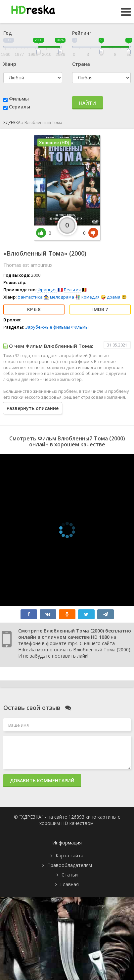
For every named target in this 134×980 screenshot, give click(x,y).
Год (8, 33)
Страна (81, 64)
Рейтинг (82, 33)
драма (114, 297)
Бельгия (72, 290)
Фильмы (19, 99)
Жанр (10, 64)
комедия (90, 297)
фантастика (30, 297)
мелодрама (62, 297)
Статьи (70, 875)
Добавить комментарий (42, 780)
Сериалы (20, 107)
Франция (47, 290)
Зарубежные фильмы (48, 327)
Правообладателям (70, 865)
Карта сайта (69, 856)
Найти (88, 103)
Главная (69, 884)
